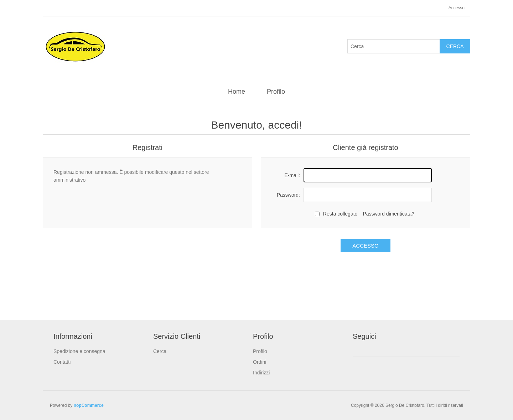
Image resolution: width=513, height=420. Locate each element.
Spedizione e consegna (79, 351)
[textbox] (394, 46)
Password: (288, 195)
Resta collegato (340, 214)
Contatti (62, 362)
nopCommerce (89, 405)
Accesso (457, 8)
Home (237, 92)
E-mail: (292, 175)
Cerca (455, 46)
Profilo (276, 92)
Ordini (260, 362)
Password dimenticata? (388, 214)
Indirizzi (261, 373)
